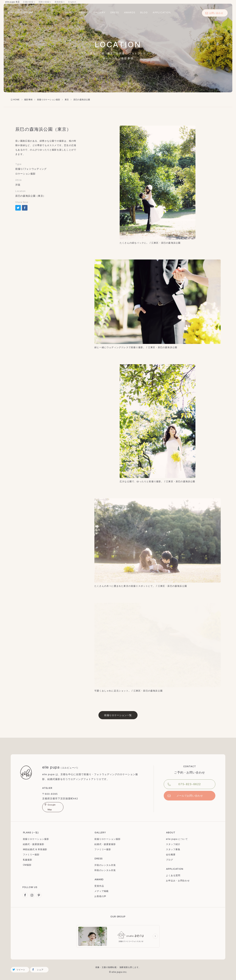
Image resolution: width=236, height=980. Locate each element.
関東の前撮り (45, 2)
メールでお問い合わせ (190, 796)
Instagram (32, 895)
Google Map (52, 807)
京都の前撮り (29, 2)
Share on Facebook (25, 208)
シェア (40, 970)
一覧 (35, 833)
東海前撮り (60, 2)
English (72, 2)
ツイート (21, 970)
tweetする (18, 208)
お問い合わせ (214, 13)
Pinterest (39, 895)
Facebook (25, 895)
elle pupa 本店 (12, 2)
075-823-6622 (190, 784)
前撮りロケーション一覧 (118, 715)
